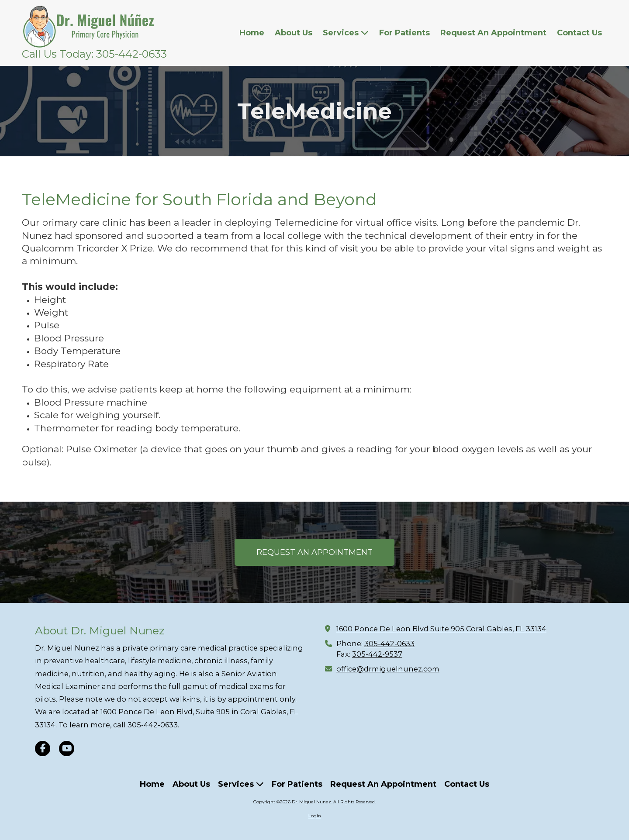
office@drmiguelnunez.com (388, 669)
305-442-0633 (389, 644)
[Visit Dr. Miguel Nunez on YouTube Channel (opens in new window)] (67, 749)
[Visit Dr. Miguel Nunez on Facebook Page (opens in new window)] (43, 749)
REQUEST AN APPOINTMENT (314, 552)
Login (315, 816)
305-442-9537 (377, 654)
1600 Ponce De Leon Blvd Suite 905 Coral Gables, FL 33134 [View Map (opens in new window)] (441, 629)
